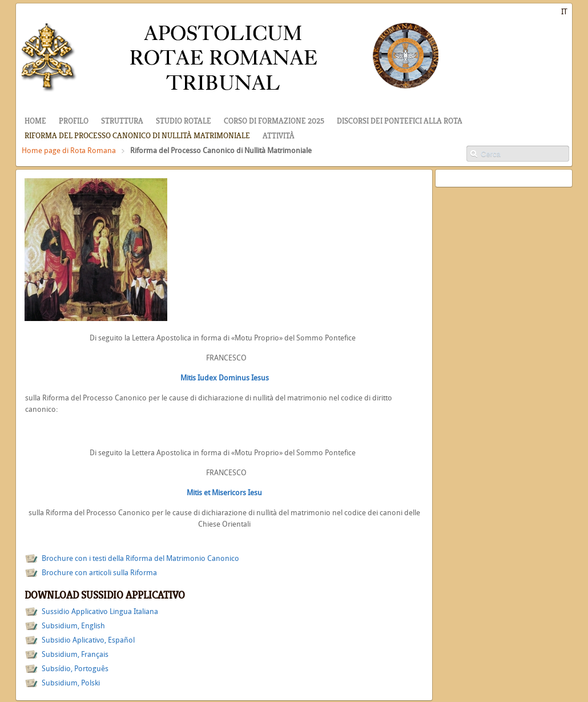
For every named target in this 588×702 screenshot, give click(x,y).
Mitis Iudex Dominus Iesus (225, 378)
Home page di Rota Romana (69, 151)
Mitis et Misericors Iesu (224, 493)
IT (564, 12)
